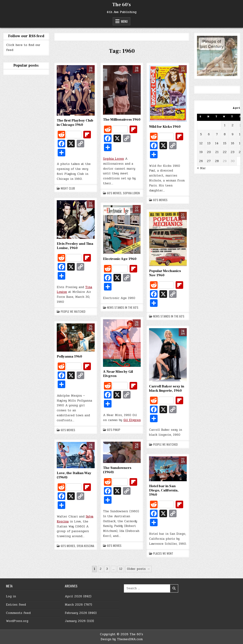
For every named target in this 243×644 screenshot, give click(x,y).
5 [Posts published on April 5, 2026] (201, 134)
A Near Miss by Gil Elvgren (118, 374)
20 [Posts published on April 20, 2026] (209, 152)
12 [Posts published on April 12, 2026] (201, 143)
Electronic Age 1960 (120, 259)
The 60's (121, 5)
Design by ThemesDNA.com (122, 639)
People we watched (73, 312)
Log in (11, 596)
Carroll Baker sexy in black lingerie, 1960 (167, 388)
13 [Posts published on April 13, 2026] (209, 143)
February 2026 (76, 613)
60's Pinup (114, 430)
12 (121, 569)
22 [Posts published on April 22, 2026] (225, 152)
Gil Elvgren (132, 420)
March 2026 (74, 605)
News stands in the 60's (123, 308)
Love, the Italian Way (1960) (74, 475)
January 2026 (75, 621)
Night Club (68, 188)
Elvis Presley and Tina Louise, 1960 (75, 246)
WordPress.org (17, 621)
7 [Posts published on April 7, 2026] (217, 134)
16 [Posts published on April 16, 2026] (233, 143)
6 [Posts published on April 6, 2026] (209, 134)
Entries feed (16, 605)
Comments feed (18, 613)
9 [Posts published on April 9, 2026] (233, 134)
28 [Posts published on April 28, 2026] (217, 161)
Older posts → (138, 569)
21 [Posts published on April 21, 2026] (217, 152)
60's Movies (114, 193)
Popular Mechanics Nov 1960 (165, 273)
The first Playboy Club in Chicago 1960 (75, 123)
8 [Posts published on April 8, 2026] (225, 134)
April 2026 (73, 596)
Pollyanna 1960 (69, 356)
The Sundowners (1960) (117, 470)
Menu (124, 21)
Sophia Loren (113, 159)
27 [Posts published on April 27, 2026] (209, 161)
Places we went (163, 553)
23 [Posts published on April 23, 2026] (233, 152)
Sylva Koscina (85, 546)
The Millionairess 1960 (122, 120)
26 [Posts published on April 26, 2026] (201, 161)
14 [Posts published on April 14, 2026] (217, 143)
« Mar (201, 168)
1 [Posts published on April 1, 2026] (225, 125)
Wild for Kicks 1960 (165, 127)
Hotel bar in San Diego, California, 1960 (164, 490)
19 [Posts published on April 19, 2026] (201, 152)
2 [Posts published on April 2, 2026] (233, 125)
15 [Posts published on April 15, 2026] (225, 143)
